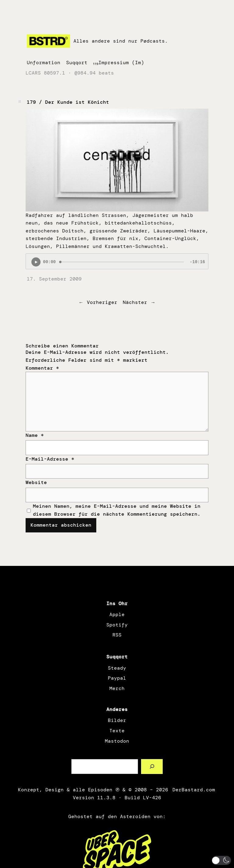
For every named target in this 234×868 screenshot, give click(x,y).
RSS (117, 635)
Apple (117, 614)
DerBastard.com (193, 790)
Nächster (135, 302)
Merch (117, 688)
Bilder (117, 720)
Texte (117, 731)
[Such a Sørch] (152, 767)
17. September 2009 (54, 279)
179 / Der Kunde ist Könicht (68, 102)
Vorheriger (102, 302)
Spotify (117, 625)
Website (36, 482)
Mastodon (117, 741)
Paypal (117, 678)
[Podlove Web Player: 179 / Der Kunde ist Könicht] (117, 261)
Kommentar (42, 368)
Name (35, 435)
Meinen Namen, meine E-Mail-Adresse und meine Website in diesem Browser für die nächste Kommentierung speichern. (117, 510)
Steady (117, 668)
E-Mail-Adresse (50, 459)
